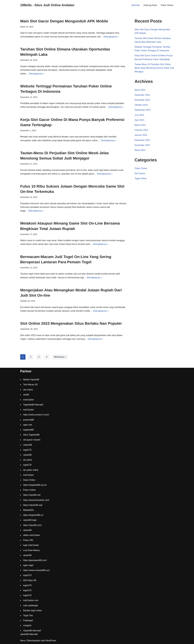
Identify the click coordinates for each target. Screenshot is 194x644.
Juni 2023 (139, 115)
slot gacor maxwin (32, 440)
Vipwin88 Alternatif (32, 631)
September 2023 (143, 110)
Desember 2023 (142, 95)
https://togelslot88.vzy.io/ (35, 485)
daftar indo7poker (32, 535)
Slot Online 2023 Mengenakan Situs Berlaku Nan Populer (71, 323)
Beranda (136, 5)
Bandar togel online (32, 610)
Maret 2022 (140, 150)
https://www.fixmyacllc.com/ (36, 500)
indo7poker (28, 400)
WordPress (51, 641)
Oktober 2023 (141, 105)
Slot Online (140, 173)
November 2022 (142, 145)
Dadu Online (29, 480)
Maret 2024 (140, 90)
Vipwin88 (28, 445)
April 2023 (139, 120)
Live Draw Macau (32, 550)
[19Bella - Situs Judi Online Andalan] (47, 5)
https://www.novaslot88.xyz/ (36, 570)
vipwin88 (27, 455)
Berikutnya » (60, 357)
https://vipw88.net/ (32, 495)
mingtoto (27, 625)
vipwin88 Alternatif (29, 634)
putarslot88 (28, 420)
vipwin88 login (30, 520)
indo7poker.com (31, 600)
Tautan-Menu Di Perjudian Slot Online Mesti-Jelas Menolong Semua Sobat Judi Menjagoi (154, 68)
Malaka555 (28, 510)
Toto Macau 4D (30, 385)
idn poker (28, 460)
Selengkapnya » (111, 37)
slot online (28, 390)
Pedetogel (28, 620)
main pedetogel (31, 605)
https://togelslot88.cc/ (33, 515)
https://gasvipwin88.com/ (35, 560)
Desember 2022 (142, 140)
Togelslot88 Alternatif (33, 405)
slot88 (26, 395)
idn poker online (31, 470)
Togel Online (141, 178)
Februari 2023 (141, 130)
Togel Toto (28, 615)
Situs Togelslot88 (31, 435)
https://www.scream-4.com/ (36, 415)
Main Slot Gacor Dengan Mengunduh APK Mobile (64, 21)
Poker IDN (28, 540)
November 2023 (142, 100)
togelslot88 (28, 430)
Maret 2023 (140, 125)
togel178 (27, 450)
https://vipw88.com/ (32, 525)
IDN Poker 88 (30, 580)
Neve (23, 641)
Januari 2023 (141, 135)
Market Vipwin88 (31, 380)
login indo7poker (31, 545)
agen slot (28, 425)
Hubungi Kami (150, 5)
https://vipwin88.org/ (33, 505)
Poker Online (167, 5)
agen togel (28, 565)
